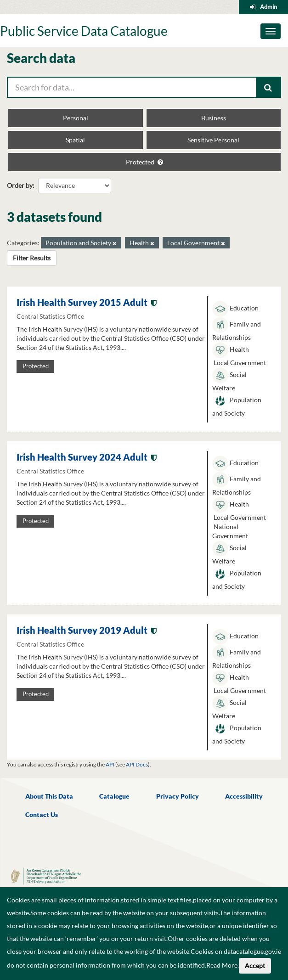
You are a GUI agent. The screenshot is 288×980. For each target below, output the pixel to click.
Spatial (75, 140)
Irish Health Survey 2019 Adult (82, 630)
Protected (144, 162)
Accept (255, 966)
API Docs (137, 764)
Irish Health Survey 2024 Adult (82, 457)
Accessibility (244, 796)
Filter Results (32, 258)
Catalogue (114, 796)
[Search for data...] (132, 87)
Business (214, 118)
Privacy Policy (178, 796)
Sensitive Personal (213, 140)
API (110, 764)
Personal (76, 118)
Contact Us (42, 814)
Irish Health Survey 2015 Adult (82, 302)
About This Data (49, 796)
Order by (20, 185)
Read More (222, 965)
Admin (268, 7)
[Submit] (269, 87)
